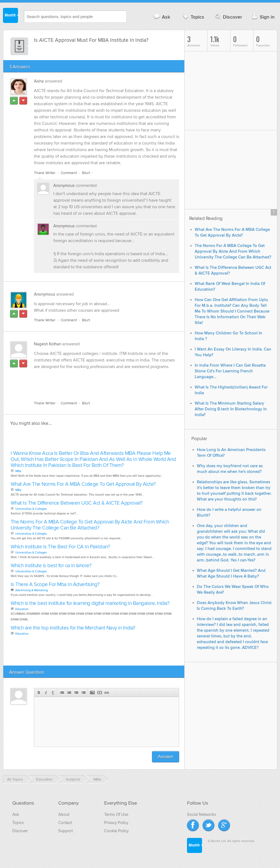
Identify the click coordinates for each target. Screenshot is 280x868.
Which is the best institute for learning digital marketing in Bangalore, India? (90, 603)
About (64, 814)
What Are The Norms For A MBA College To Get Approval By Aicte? (83, 484)
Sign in (263, 17)
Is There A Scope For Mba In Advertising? (55, 585)
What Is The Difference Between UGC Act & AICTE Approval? (77, 503)
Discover (228, 17)
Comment (69, 173)
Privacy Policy (116, 823)
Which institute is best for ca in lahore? (51, 566)
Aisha (39, 81)
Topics (193, 17)
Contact (65, 823)
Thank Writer (45, 173)
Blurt (86, 173)
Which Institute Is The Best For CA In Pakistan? (60, 547)
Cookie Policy (116, 831)
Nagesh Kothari (48, 344)
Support (65, 831)
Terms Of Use (116, 814)
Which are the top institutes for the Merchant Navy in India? (73, 628)
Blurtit (11, 16)
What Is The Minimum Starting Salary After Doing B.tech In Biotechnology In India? (231, 409)
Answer (166, 757)
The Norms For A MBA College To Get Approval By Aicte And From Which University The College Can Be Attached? (90, 525)
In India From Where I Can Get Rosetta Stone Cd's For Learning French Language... (230, 371)
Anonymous (64, 186)
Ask (162, 17)
